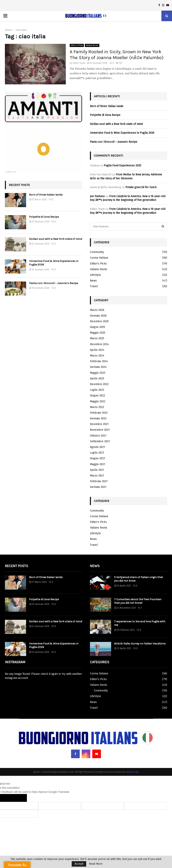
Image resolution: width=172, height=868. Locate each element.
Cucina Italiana (99, 258)
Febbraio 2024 (99, 361)
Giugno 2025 (97, 327)
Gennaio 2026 (98, 316)
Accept (79, 864)
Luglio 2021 (97, 453)
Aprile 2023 (97, 379)
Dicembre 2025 (99, 321)
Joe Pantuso (97, 196)
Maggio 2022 (98, 401)
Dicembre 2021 (99, 424)
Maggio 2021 (98, 464)
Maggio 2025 (98, 333)
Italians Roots (92, 45)
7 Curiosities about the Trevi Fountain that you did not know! (138, 601)
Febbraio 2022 (99, 413)
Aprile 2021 (97, 470)
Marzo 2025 (97, 338)
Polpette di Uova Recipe (44, 217)
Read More (96, 864)
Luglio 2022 (97, 390)
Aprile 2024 (97, 350)
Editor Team (79, 63)
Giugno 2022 (97, 396)
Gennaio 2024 (98, 367)
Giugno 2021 (97, 458)
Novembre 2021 (100, 430)
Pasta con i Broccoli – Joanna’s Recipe (54, 283)
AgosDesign (132, 772)
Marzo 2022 (97, 407)
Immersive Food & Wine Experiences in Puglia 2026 (122, 133)
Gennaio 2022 (98, 418)
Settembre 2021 (100, 441)
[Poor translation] (19, 798)
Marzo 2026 (97, 310)
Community (97, 252)
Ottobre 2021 (98, 436)
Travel (94, 286)
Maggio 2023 (98, 373)
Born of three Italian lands (46, 195)
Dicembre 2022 (99, 384)
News (93, 281)
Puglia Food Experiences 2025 (122, 166)
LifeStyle (95, 275)
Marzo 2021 (97, 476)
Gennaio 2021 (98, 487)
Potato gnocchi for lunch (141, 187)
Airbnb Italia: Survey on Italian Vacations (140, 644)
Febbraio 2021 (99, 481)
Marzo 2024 (97, 356)
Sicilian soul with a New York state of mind (56, 239)
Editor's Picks (77, 45)
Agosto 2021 (97, 447)
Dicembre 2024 (99, 344)
